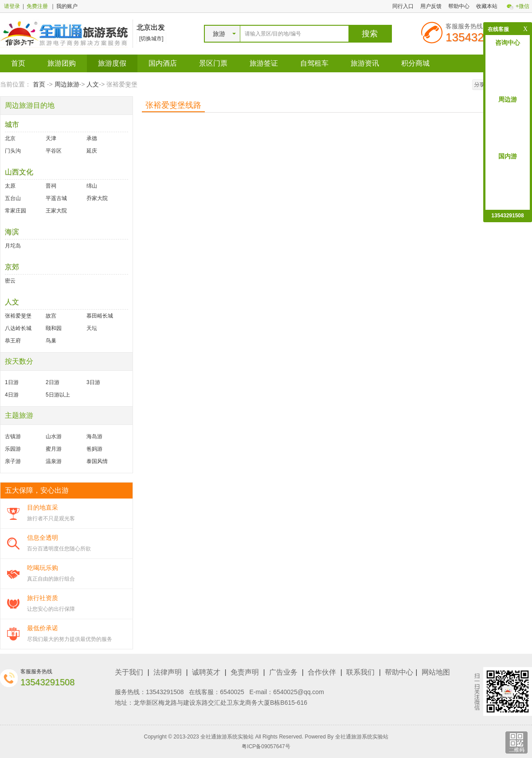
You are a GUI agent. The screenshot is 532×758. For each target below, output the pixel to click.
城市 (12, 124)
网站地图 (436, 672)
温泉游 (54, 461)
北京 (10, 138)
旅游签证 (264, 63)
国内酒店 (163, 63)
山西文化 (19, 172)
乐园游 (13, 449)
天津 (51, 138)
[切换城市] (151, 39)
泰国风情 (97, 461)
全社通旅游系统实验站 (362, 737)
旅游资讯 (365, 63)
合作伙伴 (322, 672)
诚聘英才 (206, 672)
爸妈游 (94, 449)
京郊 (12, 267)
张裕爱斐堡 (18, 316)
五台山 (13, 198)
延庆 (92, 151)
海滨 (12, 232)
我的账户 (67, 6)
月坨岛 (13, 246)
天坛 (92, 328)
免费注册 (37, 6)
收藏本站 (487, 6)
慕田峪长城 (100, 316)
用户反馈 (431, 6)
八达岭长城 (18, 328)
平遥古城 (56, 198)
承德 (92, 138)
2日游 (53, 382)
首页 (18, 63)
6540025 (232, 692)
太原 (10, 186)
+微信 (522, 6)
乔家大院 (97, 198)
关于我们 (129, 672)
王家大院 (56, 211)
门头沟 (13, 151)
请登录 (12, 6)
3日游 (93, 382)
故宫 (51, 316)
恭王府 (13, 341)
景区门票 (213, 63)
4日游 (12, 395)
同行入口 (403, 6)
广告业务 (283, 672)
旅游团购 (62, 63)
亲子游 (13, 461)
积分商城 (415, 63)
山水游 (54, 436)
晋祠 (51, 186)
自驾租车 (314, 63)
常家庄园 (16, 211)
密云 (10, 281)
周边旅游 (67, 84)
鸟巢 (51, 341)
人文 (93, 84)
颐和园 (54, 328)
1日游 (12, 382)
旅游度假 (112, 63)
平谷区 (54, 151)
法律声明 (168, 672)
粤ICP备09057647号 (266, 746)
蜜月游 (54, 449)
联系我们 (360, 672)
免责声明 (245, 672)
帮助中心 (459, 6)
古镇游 (13, 436)
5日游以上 (58, 395)
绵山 (92, 186)
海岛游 (94, 436)
